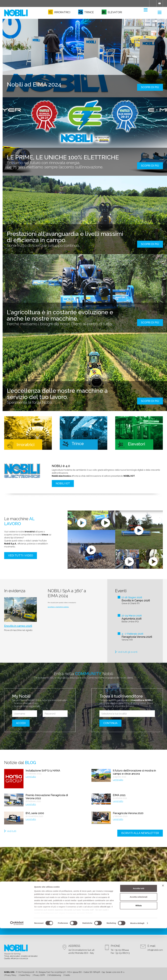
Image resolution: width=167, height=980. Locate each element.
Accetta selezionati (138, 949)
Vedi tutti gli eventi (128, 652)
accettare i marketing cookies (58, 607)
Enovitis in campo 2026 (18, 626)
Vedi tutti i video (21, 555)
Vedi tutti (11, 831)
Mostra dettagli (137, 975)
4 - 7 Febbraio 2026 (132, 634)
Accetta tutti (139, 940)
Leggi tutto (31, 777)
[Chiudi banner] (163, 937)
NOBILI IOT (63, 483)
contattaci (84, 921)
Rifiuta (139, 957)
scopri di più (150, 87)
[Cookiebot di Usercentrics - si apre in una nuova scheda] (17, 975)
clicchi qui (105, 958)
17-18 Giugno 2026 (132, 597)
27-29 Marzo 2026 (132, 616)
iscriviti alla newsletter (140, 833)
